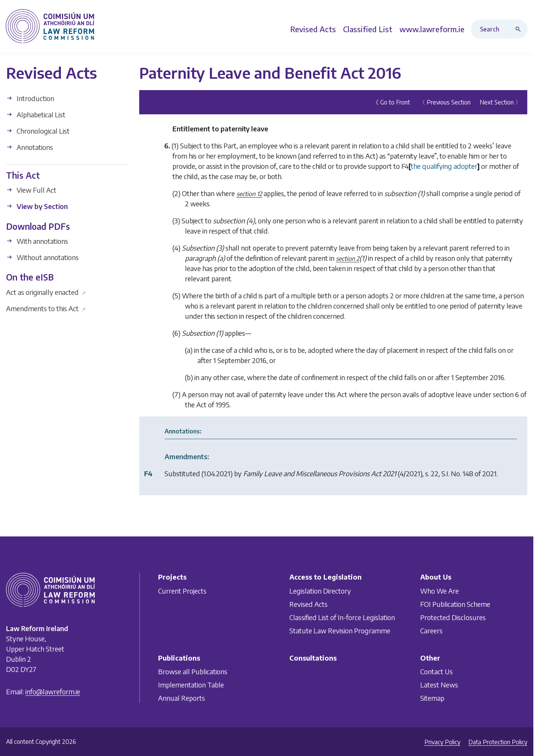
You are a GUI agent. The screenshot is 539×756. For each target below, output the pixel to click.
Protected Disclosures (453, 617)
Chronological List (38, 131)
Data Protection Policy (498, 742)
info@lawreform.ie (53, 691)
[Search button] (520, 29)
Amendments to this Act (46, 308)
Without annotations (42, 257)
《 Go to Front (391, 102)
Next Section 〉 (500, 102)
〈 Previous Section (445, 102)
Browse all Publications (193, 671)
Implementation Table (191, 685)
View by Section (37, 206)
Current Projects (182, 591)
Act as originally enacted (46, 292)
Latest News (439, 685)
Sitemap (432, 698)
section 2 (348, 259)
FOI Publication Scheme (455, 604)
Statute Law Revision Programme (340, 631)
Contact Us (436, 671)
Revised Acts (308, 604)
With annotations (37, 241)
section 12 (249, 194)
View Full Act (31, 190)
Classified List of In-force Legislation (342, 617)
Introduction (30, 98)
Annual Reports (182, 698)
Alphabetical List (36, 115)
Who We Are (440, 591)
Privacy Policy (442, 742)
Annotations (30, 147)
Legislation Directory (320, 591)
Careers (431, 631)
